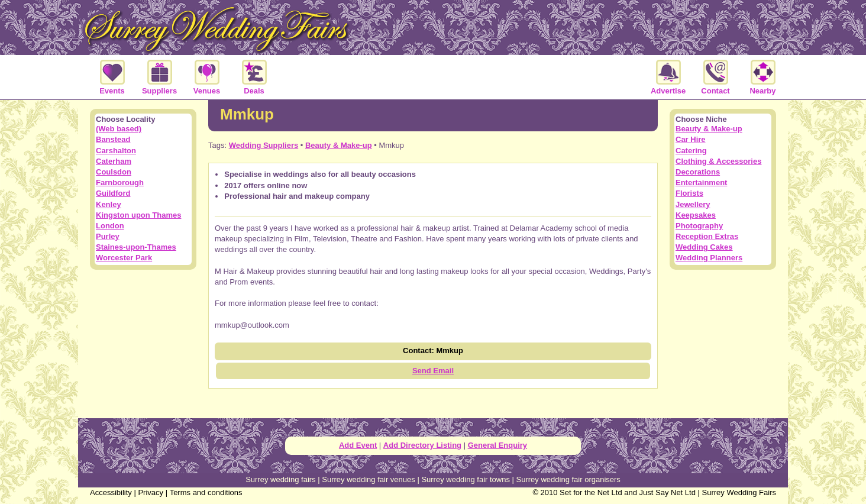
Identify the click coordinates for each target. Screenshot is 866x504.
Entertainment (701, 182)
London (110, 226)
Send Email (433, 371)
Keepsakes (696, 215)
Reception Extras (707, 236)
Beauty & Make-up (339, 145)
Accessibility (111, 492)
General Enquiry (497, 445)
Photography (699, 226)
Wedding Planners (709, 258)
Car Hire (691, 139)
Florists (689, 193)
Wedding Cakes (704, 247)
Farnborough (120, 182)
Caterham (114, 161)
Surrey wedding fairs (281, 479)
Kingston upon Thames (138, 215)
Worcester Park (124, 258)
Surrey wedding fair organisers (568, 479)
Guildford (113, 193)
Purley (108, 236)
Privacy (151, 492)
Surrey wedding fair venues (369, 479)
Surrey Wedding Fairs (739, 492)
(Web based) (119, 129)
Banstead (113, 139)
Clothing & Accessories (718, 161)
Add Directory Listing (422, 445)
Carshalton (116, 151)
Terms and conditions (206, 492)
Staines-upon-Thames (136, 247)
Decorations (698, 172)
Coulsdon (114, 172)
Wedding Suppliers (264, 145)
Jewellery (693, 204)
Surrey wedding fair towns (466, 479)
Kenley (109, 204)
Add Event (358, 445)
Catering (691, 151)
